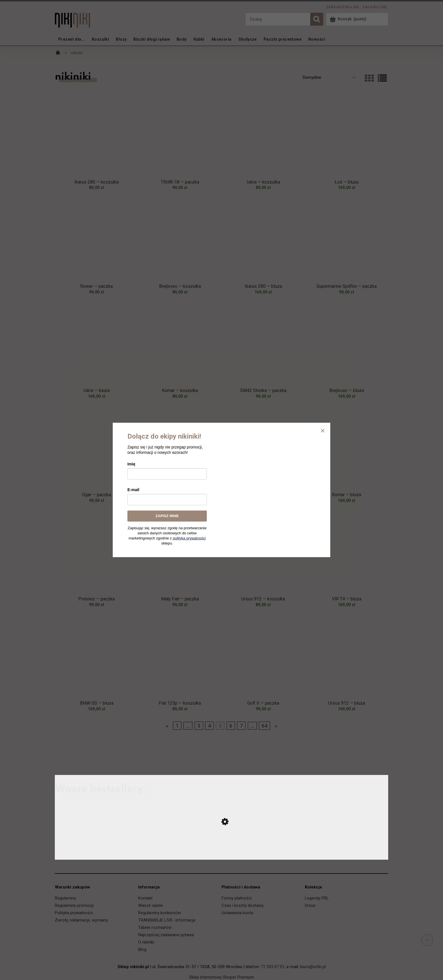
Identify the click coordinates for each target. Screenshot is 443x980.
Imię (131, 464)
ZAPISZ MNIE (167, 516)
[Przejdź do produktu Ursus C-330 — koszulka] (221, 854)
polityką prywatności (189, 538)
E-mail (133, 490)
